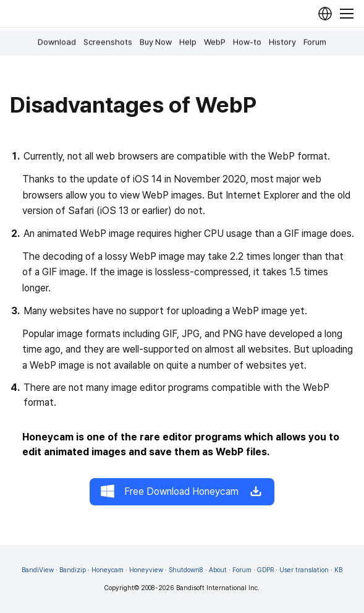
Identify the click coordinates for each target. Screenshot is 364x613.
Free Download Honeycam (182, 492)
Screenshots (108, 42)
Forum (315, 42)
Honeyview (146, 570)
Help (188, 42)
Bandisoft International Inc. (218, 588)
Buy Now (156, 42)
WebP (215, 42)
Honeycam (108, 570)
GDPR (265, 570)
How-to (247, 42)
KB (338, 570)
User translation (304, 570)
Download (57, 42)
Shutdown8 (186, 570)
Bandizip (73, 570)
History (282, 42)
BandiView (38, 570)
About (218, 570)
